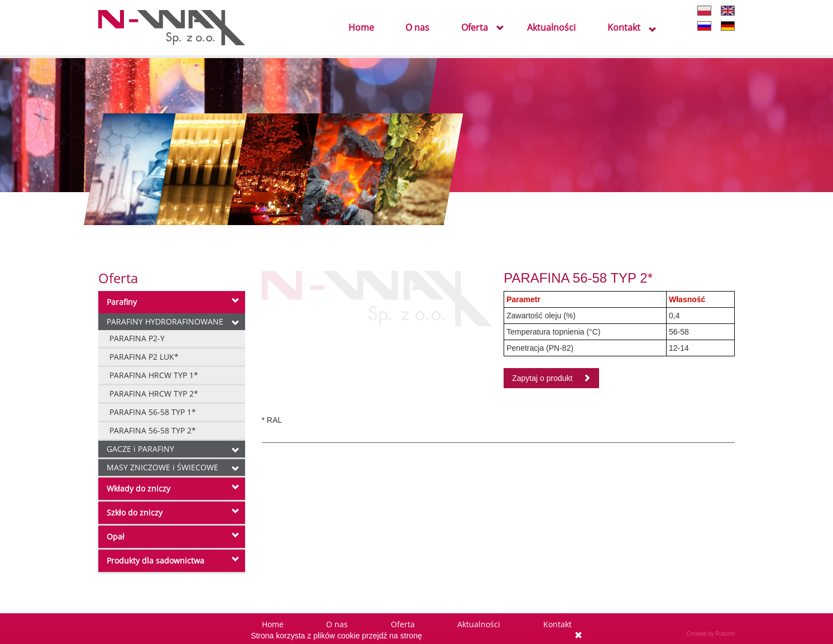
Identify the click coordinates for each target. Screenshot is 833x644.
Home (361, 28)
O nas (417, 28)
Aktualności (551, 28)
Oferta (475, 28)
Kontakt (624, 28)
